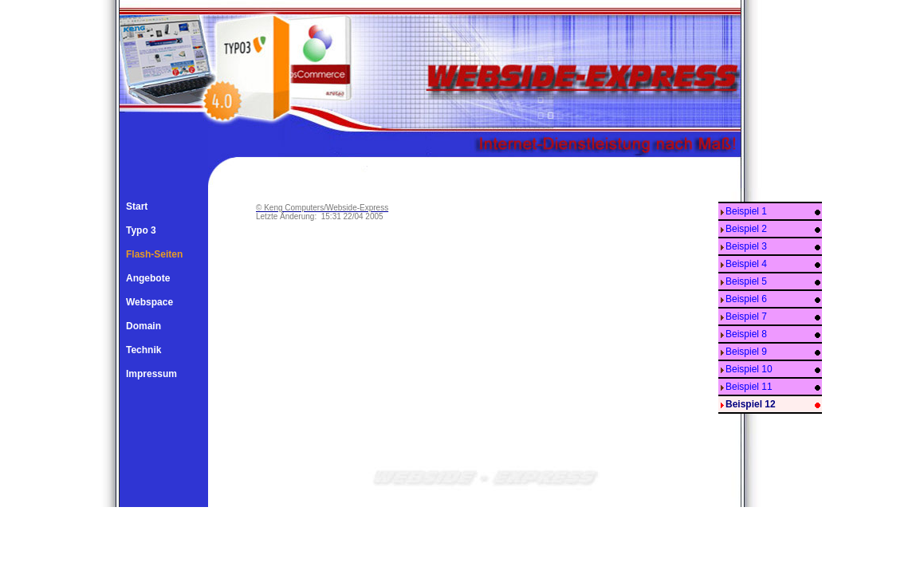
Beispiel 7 (746, 316)
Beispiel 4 (746, 264)
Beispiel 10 (749, 369)
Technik (144, 350)
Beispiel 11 (749, 387)
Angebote (148, 278)
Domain (144, 326)
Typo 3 (141, 230)
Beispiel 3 (746, 246)
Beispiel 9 (746, 352)
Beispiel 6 (746, 299)
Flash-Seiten (154, 254)
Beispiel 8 (746, 334)
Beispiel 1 (746, 211)
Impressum (151, 374)
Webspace (149, 302)
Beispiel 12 (751, 404)
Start (137, 206)
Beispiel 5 (746, 281)
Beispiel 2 (746, 229)
